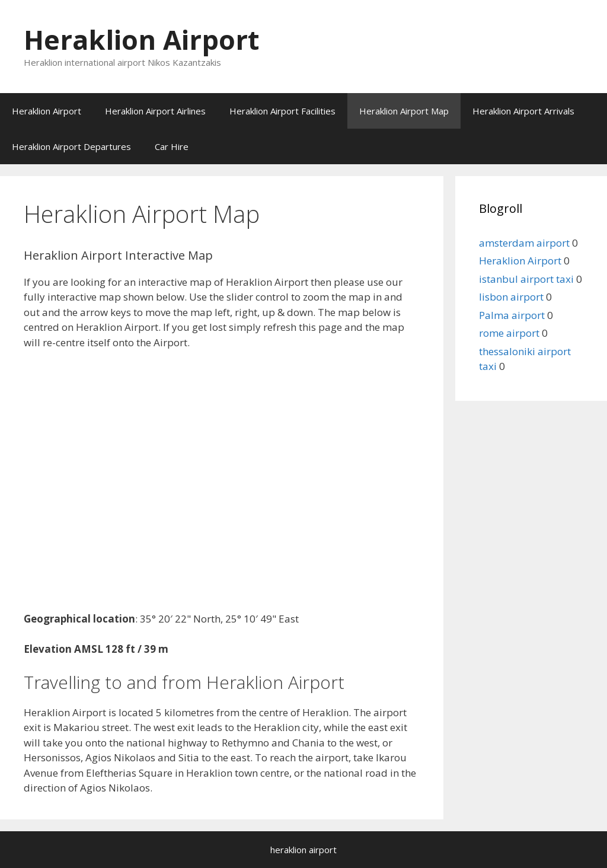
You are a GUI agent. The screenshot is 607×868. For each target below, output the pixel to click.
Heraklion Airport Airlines (155, 111)
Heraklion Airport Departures (71, 146)
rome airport (509, 333)
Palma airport (512, 315)
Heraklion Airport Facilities (282, 111)
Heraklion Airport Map (404, 111)
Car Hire (172, 146)
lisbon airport (511, 297)
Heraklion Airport (141, 39)
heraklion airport (303, 850)
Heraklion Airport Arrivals (523, 111)
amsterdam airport (524, 243)
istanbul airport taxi (526, 279)
